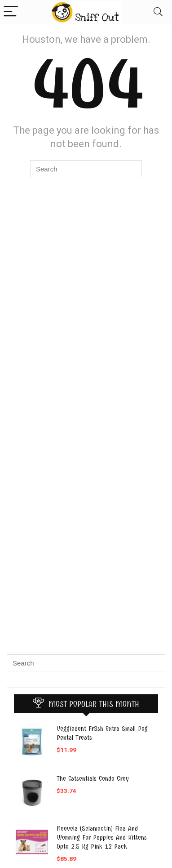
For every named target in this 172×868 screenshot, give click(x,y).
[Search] (158, 12)
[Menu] (11, 12)
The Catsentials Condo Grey (93, 778)
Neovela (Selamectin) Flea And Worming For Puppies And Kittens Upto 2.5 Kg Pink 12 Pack (102, 837)
